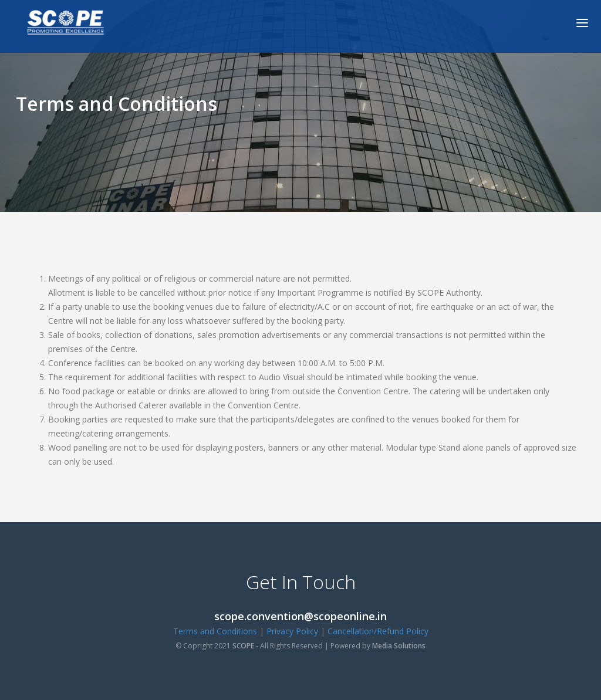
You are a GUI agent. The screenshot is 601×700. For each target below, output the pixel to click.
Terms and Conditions (215, 631)
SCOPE (243, 646)
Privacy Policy (292, 631)
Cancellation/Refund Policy (378, 631)
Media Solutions (399, 646)
